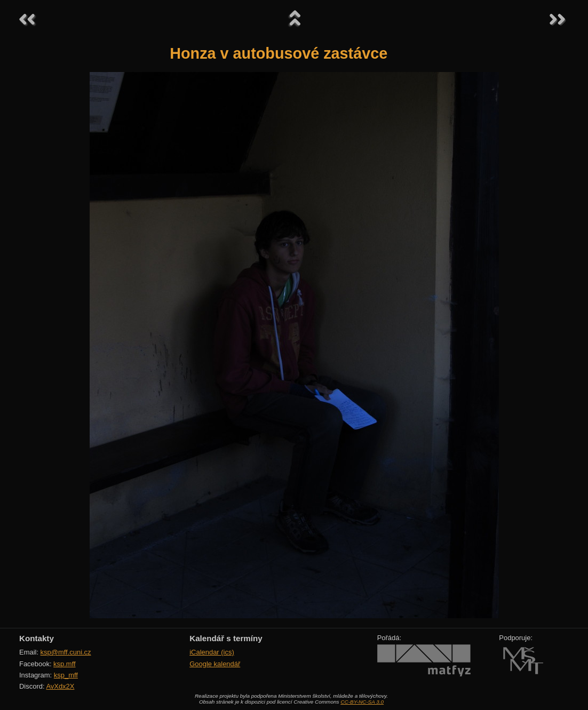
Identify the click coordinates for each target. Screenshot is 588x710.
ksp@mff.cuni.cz (66, 652)
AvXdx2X (60, 686)
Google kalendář (215, 664)
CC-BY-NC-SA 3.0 (362, 702)
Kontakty (37, 638)
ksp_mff (66, 675)
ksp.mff (65, 664)
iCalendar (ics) (212, 652)
